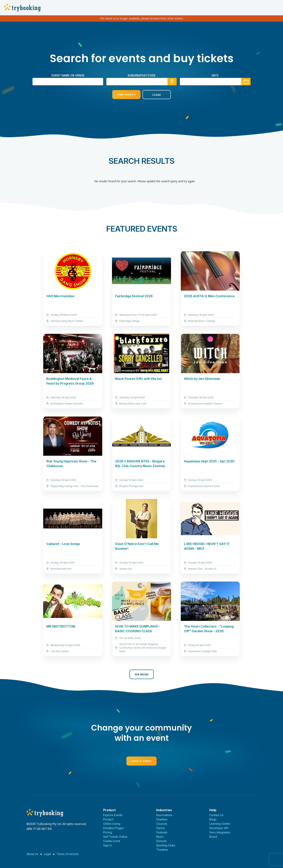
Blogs (213, 819)
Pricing (108, 832)
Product (108, 819)
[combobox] (141, 82)
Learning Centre (220, 824)
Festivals (162, 832)
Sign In (108, 845)
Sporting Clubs (166, 845)
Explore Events (113, 815)
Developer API (219, 828)
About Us (32, 854)
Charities (162, 819)
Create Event (141, 761)
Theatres (162, 850)
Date (215, 75)
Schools (161, 841)
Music (160, 837)
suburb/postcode (141, 75)
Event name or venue (68, 75)
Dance (160, 828)
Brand (213, 837)
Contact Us (216, 815)
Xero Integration (220, 832)
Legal (47, 854)
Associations (164, 815)
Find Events (126, 95)
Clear (157, 95)
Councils (162, 824)
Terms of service (68, 854)
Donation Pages (113, 828)
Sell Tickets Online (115, 837)
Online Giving (112, 824)
